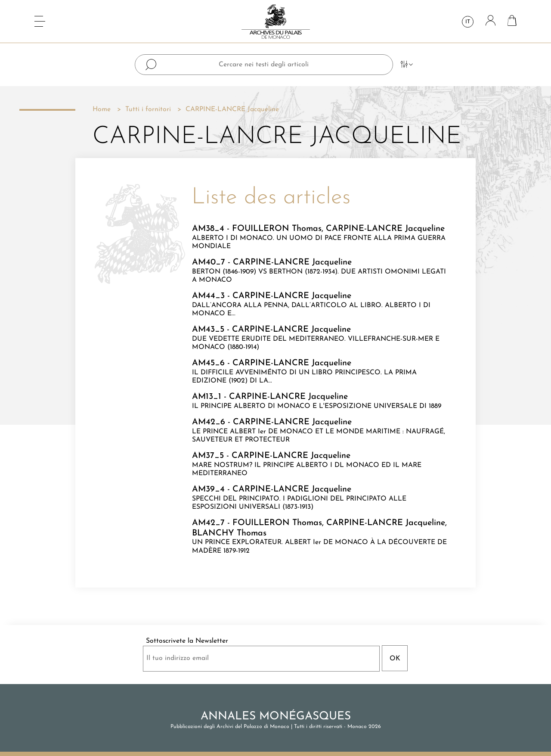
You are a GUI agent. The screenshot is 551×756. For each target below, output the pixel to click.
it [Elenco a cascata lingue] (468, 22)
